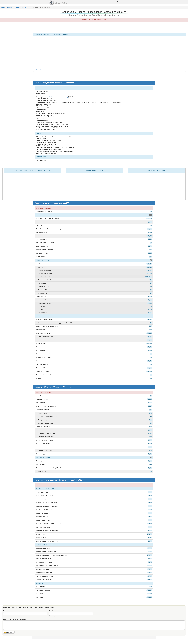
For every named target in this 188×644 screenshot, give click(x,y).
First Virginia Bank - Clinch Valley (59, 97)
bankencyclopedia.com (8, 7)
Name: (5, 611)
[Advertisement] (94, 27)
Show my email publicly (56, 616)
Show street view (41, 70)
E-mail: (51, 611)
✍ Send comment (9, 632)
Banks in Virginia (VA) (22, 7)
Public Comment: (15, 619)
